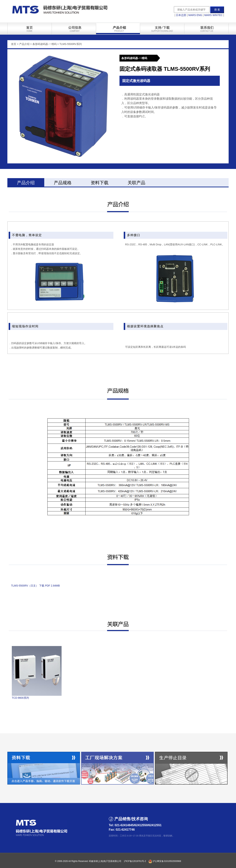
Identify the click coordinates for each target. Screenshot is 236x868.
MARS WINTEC (214, 15)
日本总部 (181, 15)
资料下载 (100, 183)
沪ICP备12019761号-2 (135, 861)
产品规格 (63, 183)
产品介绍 (26, 183)
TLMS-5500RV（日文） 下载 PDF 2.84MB (35, 586)
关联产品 (136, 183)
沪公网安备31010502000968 (165, 861)
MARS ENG (195, 15)
